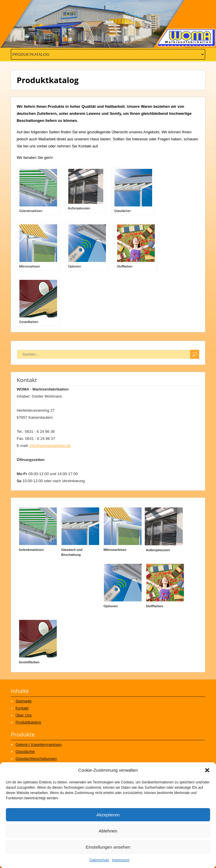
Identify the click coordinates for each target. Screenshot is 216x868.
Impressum (121, 860)
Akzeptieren (108, 815)
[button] (207, 770)
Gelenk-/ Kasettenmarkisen (39, 745)
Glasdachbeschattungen (36, 759)
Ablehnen (108, 831)
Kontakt (22, 708)
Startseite (24, 701)
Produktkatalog (28, 722)
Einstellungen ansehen (108, 847)
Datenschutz (99, 860)
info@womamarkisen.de (50, 446)
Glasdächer (25, 752)
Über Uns (24, 715)
